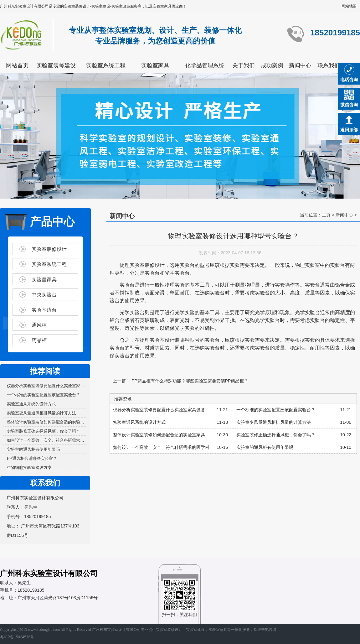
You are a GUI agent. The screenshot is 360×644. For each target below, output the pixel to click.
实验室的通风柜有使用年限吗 (33, 449)
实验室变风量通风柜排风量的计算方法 (41, 413)
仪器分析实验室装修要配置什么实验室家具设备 (47, 386)
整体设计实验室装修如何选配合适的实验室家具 (47, 422)
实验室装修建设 (56, 65)
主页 (326, 215)
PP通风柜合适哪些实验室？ (32, 458)
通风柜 (39, 325)
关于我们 (244, 65)
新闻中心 (300, 65)
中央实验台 (44, 295)
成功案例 (272, 65)
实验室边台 (44, 310)
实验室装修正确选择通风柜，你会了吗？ (44, 431)
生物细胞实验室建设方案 (29, 467)
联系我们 (329, 65)
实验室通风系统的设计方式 (31, 404)
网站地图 (349, 6)
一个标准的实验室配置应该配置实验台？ (44, 395)
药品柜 (39, 340)
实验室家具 (155, 65)
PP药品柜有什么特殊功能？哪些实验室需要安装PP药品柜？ (189, 381)
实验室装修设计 (49, 249)
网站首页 (17, 65)
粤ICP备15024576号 (17, 637)
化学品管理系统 (205, 65)
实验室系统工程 (106, 65)
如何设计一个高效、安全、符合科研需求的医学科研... (47, 440)
